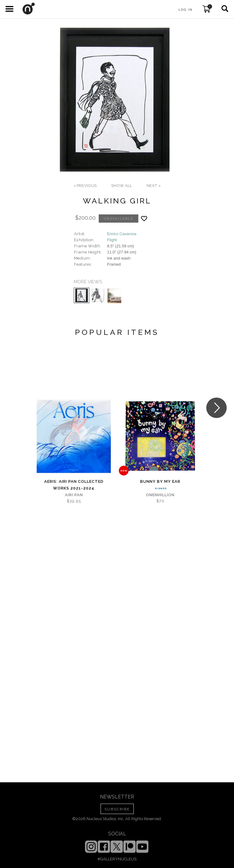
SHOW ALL (122, 186)
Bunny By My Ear (160, 481)
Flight (112, 240)
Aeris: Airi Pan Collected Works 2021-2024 (74, 485)
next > (154, 186)
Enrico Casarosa (122, 234)
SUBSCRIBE (117, 809)
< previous (85, 186)
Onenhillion (160, 495)
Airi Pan (74, 495)
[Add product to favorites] (144, 219)
